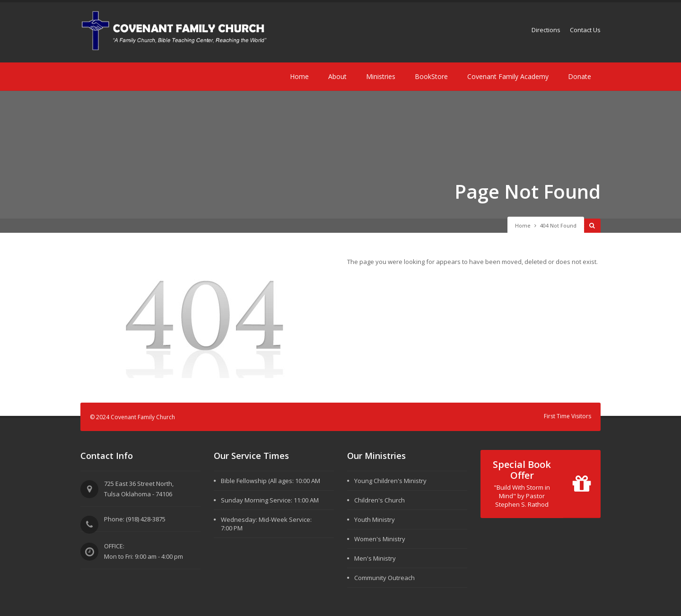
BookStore (431, 76)
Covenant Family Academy (508, 76)
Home (299, 76)
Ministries (381, 76)
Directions (546, 30)
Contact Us (585, 30)
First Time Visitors (567, 416)
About (337, 76)
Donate (580, 76)
